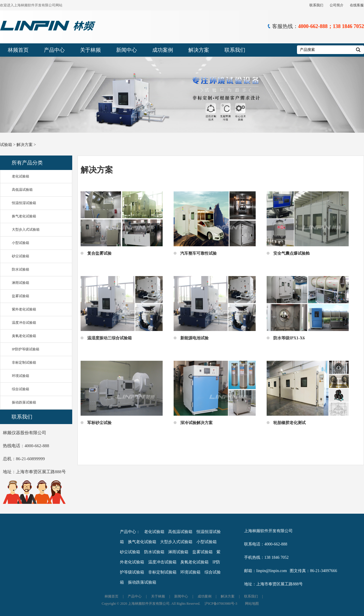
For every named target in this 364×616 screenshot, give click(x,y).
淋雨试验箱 (21, 283)
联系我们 (316, 5)
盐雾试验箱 (21, 296)
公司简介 (337, 5)
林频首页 (18, 50)
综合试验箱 (21, 389)
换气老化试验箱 (24, 216)
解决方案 (199, 50)
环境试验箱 (21, 376)
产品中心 (54, 50)
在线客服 (357, 5)
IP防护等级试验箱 (26, 349)
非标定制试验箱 (24, 362)
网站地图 (252, 604)
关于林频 (90, 50)
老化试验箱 (21, 176)
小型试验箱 (21, 243)
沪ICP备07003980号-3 (221, 604)
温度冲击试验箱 (24, 323)
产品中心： (130, 532)
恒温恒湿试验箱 (24, 203)
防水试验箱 (21, 269)
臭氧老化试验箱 (24, 336)
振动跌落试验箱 (24, 402)
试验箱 (6, 145)
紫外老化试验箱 (24, 309)
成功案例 (163, 50)
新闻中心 (127, 50)
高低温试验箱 (22, 190)
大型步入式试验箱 (26, 230)
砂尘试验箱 (21, 256)
